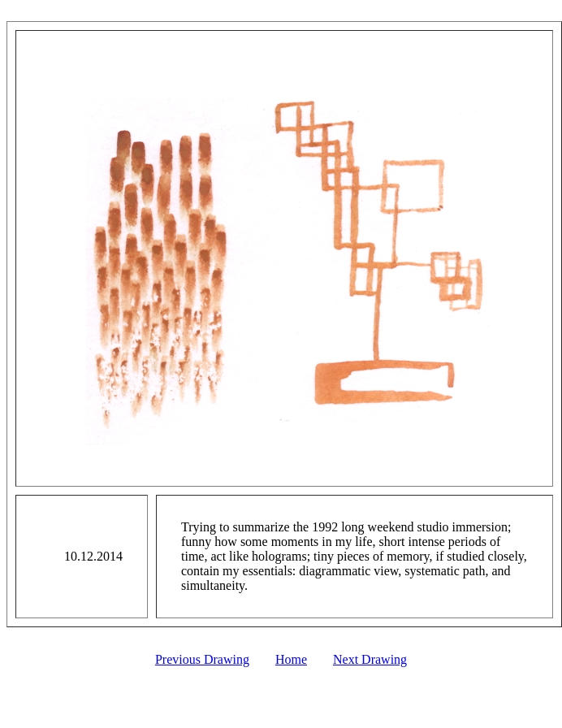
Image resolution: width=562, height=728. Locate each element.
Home (291, 659)
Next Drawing (370, 659)
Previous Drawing (202, 659)
